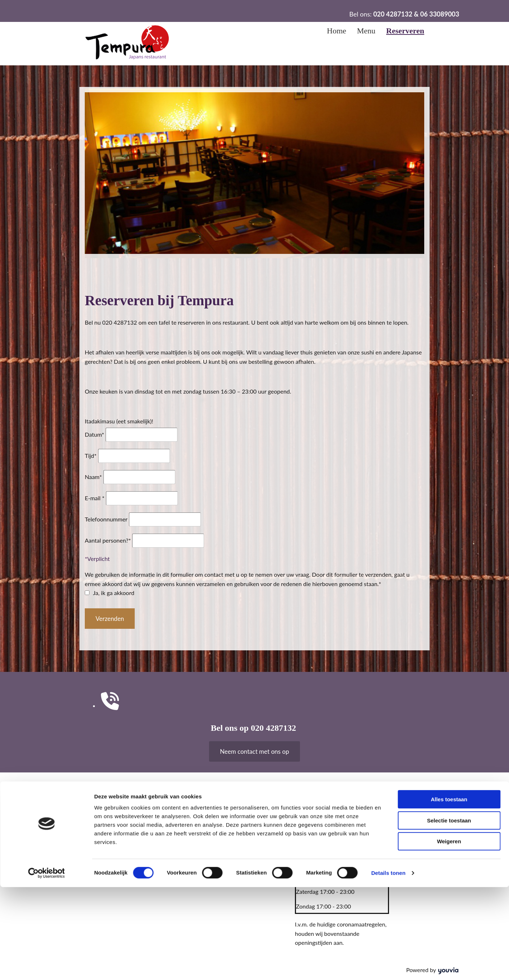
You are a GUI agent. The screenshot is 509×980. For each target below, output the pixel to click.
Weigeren (449, 934)
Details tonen (388, 966)
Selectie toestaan (449, 913)
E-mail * (95, 498)
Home (337, 31)
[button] (254, 751)
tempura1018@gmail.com (222, 831)
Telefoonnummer (106, 519)
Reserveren (405, 31)
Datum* (94, 434)
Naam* (93, 477)
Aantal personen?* (108, 540)
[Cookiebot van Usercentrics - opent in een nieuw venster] (47, 966)
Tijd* (91, 456)
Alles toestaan (449, 892)
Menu (366, 31)
